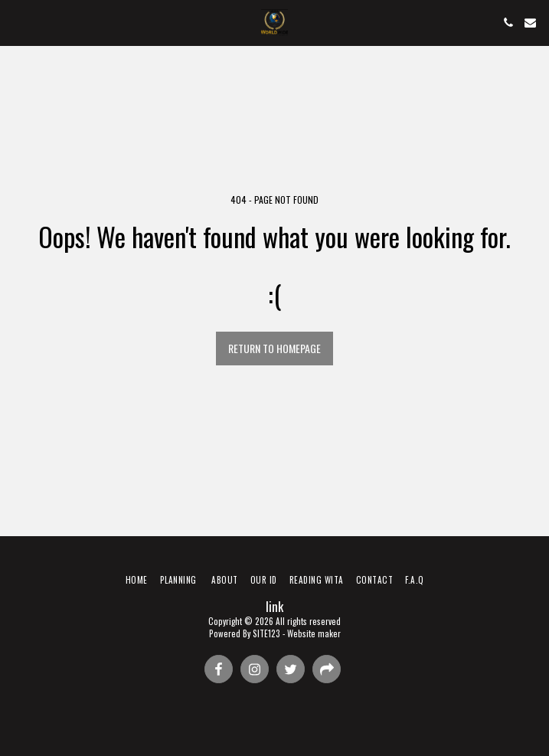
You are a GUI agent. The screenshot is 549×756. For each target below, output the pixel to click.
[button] (17, 22)
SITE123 (266, 633)
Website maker (314, 633)
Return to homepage (274, 348)
